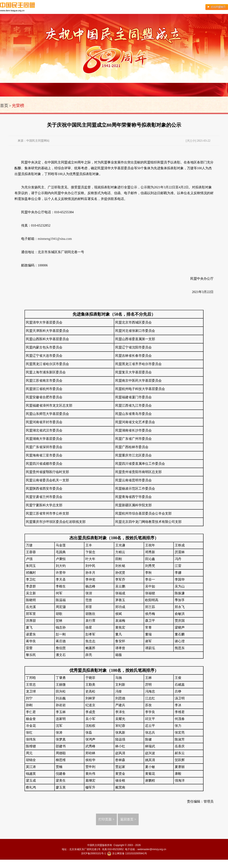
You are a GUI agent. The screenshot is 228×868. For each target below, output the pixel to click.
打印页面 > (106, 819)
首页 (4, 105)
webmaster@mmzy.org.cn (152, 849)
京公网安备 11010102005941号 (127, 853)
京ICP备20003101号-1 (93, 853)
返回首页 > (128, 819)
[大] (188, 141)
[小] (194, 141)
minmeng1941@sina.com (55, 239)
